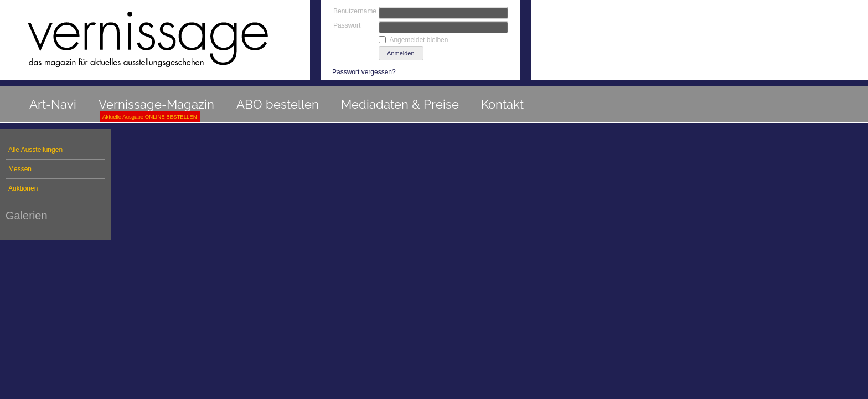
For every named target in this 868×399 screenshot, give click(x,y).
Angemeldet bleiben (418, 40)
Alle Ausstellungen (35, 150)
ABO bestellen (278, 104)
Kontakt (502, 104)
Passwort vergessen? (364, 72)
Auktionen (23, 188)
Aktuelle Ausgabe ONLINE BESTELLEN (150, 117)
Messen (20, 169)
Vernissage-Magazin (156, 104)
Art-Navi (53, 104)
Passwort (347, 25)
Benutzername (355, 11)
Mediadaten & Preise (400, 104)
